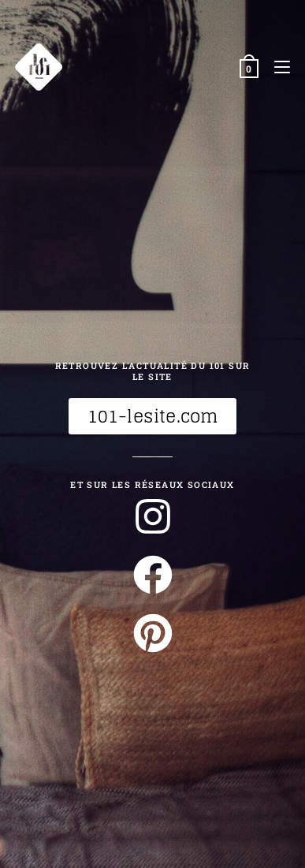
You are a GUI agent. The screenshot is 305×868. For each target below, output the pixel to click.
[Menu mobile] (276, 67)
